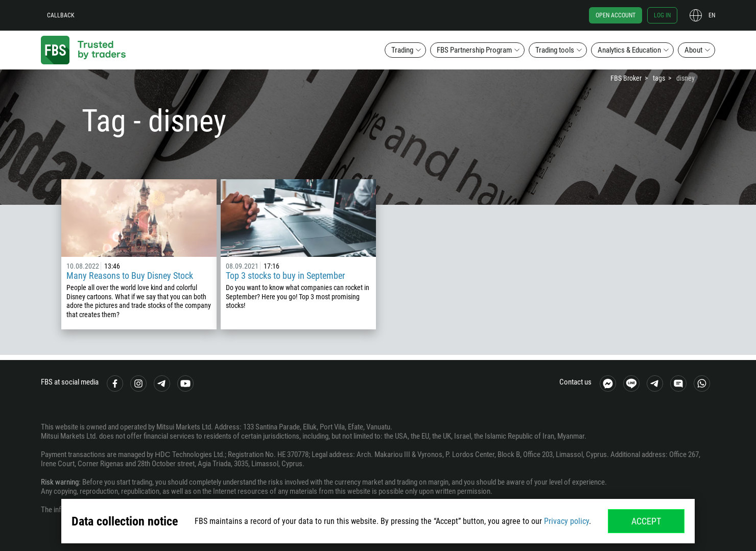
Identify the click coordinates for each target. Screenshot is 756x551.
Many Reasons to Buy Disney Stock (130, 275)
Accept (646, 521)
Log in (662, 15)
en (712, 15)
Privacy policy (566, 521)
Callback (61, 15)
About (693, 50)
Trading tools (555, 50)
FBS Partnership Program (474, 50)
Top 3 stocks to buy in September (285, 275)
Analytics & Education (629, 50)
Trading (402, 50)
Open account (616, 15)
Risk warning (60, 482)
